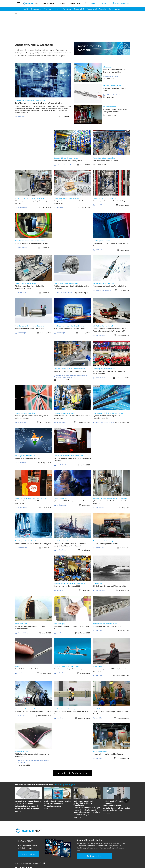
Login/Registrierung (122, 3)
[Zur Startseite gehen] (31, 3)
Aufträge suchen (76, 3)
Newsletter (106, 3)
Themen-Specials (114, 9)
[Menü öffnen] (19, 3)
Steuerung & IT (79, 9)
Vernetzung (67, 9)
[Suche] (86, 3)
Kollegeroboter (36, 9)
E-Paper (93, 3)
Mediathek (62, 3)
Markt (26, 9)
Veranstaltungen (48, 3)
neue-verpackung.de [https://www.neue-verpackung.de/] (65, 785)
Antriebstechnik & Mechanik (96, 9)
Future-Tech (48, 9)
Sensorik (57, 9)
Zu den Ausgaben (94, 856)
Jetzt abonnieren (29, 854)
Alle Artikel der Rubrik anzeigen (72, 773)
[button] (126, 800)
